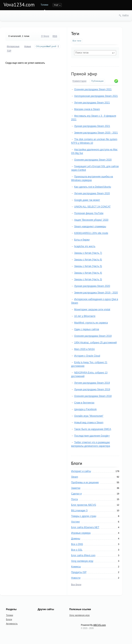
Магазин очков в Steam (87, 109)
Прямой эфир (84, 74)
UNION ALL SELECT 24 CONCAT (92, 207)
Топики (44, 5)
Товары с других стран (84, 516)
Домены (76, 539)
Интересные (13, 46)
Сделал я (76, 494)
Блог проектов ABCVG (84, 505)
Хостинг (76, 522)
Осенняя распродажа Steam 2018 (93, 396)
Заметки (76, 488)
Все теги (77, 41)
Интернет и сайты (81, 471)
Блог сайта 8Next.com (83, 555)
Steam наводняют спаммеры (90, 226)
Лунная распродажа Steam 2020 (92, 286)
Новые (28, 46)
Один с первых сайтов (87, 329)
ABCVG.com (100, 625)
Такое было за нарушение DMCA (93, 429)
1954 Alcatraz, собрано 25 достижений (95, 343)
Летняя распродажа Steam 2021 (92, 103)
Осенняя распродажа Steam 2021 (93, 89)
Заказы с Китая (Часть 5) (88, 266)
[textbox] (95, 53)
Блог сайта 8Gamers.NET (85, 527)
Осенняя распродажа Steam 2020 (93, 160)
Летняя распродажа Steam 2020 (92, 193)
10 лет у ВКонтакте (85, 316)
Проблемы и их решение (85, 482)
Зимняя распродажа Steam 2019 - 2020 (96, 293)
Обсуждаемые (43, 46)
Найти (125, 15)
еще (67, 5)
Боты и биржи (82, 240)
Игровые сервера (81, 533)
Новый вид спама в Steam (89, 423)
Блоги (56, 5)
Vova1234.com (19, 5)
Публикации (97, 81)
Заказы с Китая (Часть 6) (88, 260)
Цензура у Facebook (85, 409)
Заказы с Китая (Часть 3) (88, 279)
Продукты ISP (79, 572)
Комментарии (79, 81)
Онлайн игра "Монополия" (89, 416)
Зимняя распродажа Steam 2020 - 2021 (96, 133)
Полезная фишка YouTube (89, 213)
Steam (75, 477)
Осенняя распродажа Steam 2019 (93, 336)
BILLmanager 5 (79, 511)
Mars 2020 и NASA (84, 349)
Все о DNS (77, 544)
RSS (55, 36)
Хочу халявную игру (82, 561)
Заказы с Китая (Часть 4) (88, 273)
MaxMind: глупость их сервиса (91, 323)
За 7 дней (51, 46)
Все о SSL (77, 550)
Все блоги (76, 584)
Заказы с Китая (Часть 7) (88, 253)
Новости (76, 578)
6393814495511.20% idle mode (91, 233)
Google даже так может (87, 200)
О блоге (45, 36)
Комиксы (76, 567)
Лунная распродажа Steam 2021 (92, 126)
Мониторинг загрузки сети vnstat (92, 309)
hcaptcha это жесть (85, 246)
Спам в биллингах (84, 403)
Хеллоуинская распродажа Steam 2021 (96, 96)
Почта (74, 499)
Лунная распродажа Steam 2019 (92, 389)
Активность (12, 624)
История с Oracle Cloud (87, 356)
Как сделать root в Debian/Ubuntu (93, 187)
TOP (9, 51)
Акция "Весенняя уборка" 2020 (91, 220)
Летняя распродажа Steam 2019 (92, 383)
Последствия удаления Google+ (92, 436)
